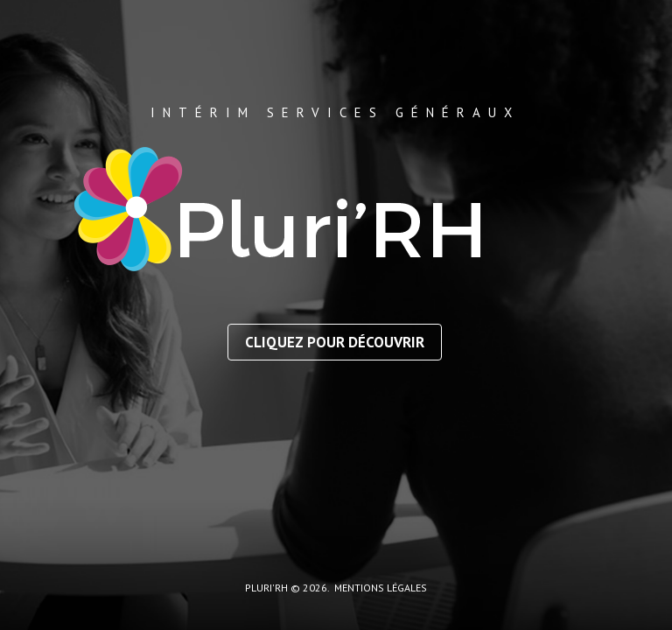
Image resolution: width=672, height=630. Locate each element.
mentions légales (381, 588)
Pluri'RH (266, 588)
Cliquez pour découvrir (335, 342)
